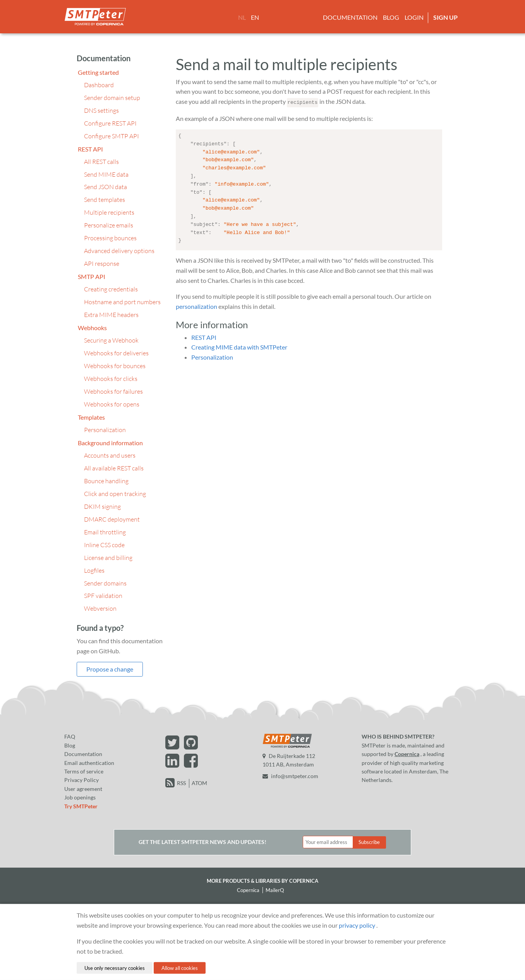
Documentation (350, 17)
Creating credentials (111, 289)
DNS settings (101, 110)
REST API (90, 149)
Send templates (105, 200)
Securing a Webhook (111, 340)
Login (414, 17)
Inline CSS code (104, 545)
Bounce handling (106, 481)
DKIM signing (102, 506)
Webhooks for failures (113, 391)
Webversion (100, 608)
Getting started (98, 72)
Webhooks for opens (112, 404)
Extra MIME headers (111, 315)
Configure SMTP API (112, 136)
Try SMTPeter (81, 806)
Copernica (407, 754)
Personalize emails (109, 225)
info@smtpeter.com (290, 776)
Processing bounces (110, 238)
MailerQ (275, 890)
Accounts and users (110, 455)
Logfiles (94, 570)
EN (255, 17)
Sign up (445, 17)
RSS (181, 783)
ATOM (199, 783)
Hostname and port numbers (122, 302)
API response (102, 264)
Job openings (80, 797)
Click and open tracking (115, 494)
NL (242, 17)
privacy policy (357, 925)
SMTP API (92, 276)
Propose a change (110, 669)
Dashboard (99, 85)
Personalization (105, 430)
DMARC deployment (112, 519)
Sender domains (105, 583)
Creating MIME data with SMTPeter (239, 345)
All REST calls (101, 162)
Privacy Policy (81, 780)
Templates (91, 417)
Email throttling (105, 532)
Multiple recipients (109, 212)
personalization (196, 305)
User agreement (83, 789)
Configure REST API (110, 123)
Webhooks (92, 328)
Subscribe (369, 842)
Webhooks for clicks (111, 379)
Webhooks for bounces (115, 366)
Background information (110, 443)
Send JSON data (106, 187)
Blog (391, 17)
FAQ (70, 736)
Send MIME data (106, 174)
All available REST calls (114, 468)
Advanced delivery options (119, 251)
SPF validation (103, 596)
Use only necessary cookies (115, 968)
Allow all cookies (180, 968)
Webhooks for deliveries (116, 353)
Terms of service (84, 771)
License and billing (108, 558)
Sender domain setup (112, 98)
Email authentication (89, 763)
